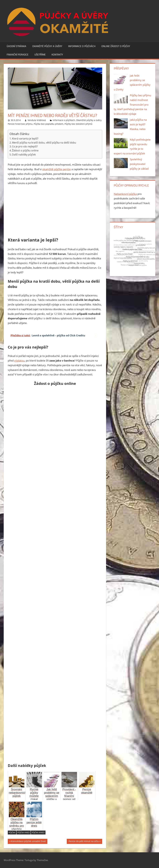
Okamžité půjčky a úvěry (47, 46)
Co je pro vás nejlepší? (25, 146)
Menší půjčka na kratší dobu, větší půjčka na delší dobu (44, 143)
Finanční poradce (18, 55)
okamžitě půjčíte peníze (57, 169)
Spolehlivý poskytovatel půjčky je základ (139, 164)
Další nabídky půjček (24, 155)
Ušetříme (40, 55)
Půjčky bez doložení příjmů (78, 124)
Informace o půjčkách (82, 46)
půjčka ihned (38, 833)
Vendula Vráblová (37, 120)
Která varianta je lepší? (25, 139)
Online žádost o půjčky (116, 46)
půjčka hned (24, 833)
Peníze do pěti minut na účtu (84, 842)
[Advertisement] (55, 211)
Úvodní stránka (16, 46)
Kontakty (57, 55)
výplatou (19, 361)
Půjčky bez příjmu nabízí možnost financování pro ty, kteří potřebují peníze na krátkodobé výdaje (133, 105)
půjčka (12, 833)
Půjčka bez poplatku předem (49, 124)
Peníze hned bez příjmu (20, 124)
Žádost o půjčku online (25, 150)
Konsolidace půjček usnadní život (28, 842)
